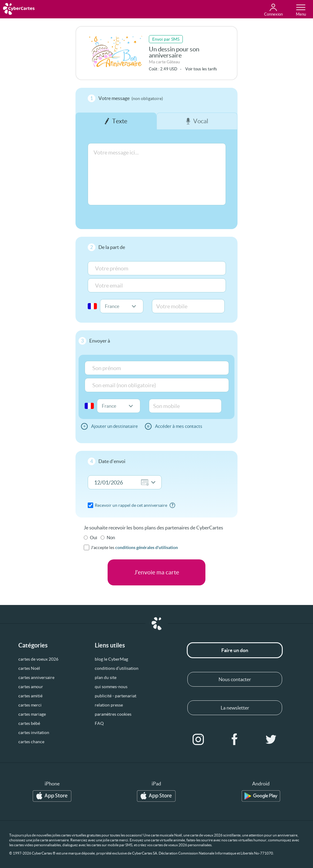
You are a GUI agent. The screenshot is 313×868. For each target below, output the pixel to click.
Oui (94, 538)
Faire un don (235, 650)
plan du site (106, 677)
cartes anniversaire (36, 677)
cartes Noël (29, 668)
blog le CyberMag (111, 659)
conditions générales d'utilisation (147, 547)
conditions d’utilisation (117, 668)
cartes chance (31, 742)
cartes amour (31, 687)
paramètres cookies (113, 714)
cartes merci (30, 705)
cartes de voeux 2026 (38, 659)
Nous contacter (235, 679)
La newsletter (235, 708)
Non (111, 538)
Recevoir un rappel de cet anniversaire (131, 505)
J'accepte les (134, 547)
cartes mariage (32, 714)
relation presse (109, 705)
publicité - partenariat (116, 696)
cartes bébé (29, 723)
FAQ (99, 723)
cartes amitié (30, 696)
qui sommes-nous (111, 687)
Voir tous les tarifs (201, 69)
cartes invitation (34, 733)
